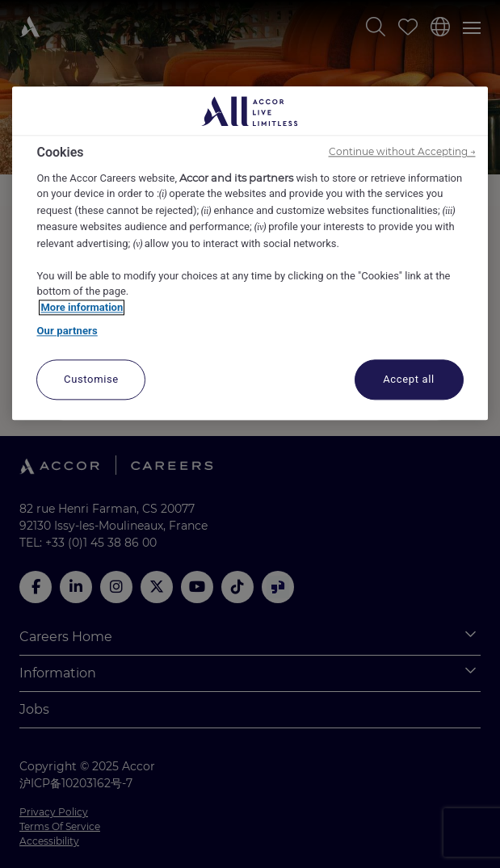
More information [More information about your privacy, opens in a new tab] (82, 307)
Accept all (409, 379)
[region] (250, 254)
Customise (91, 379)
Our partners (67, 331)
